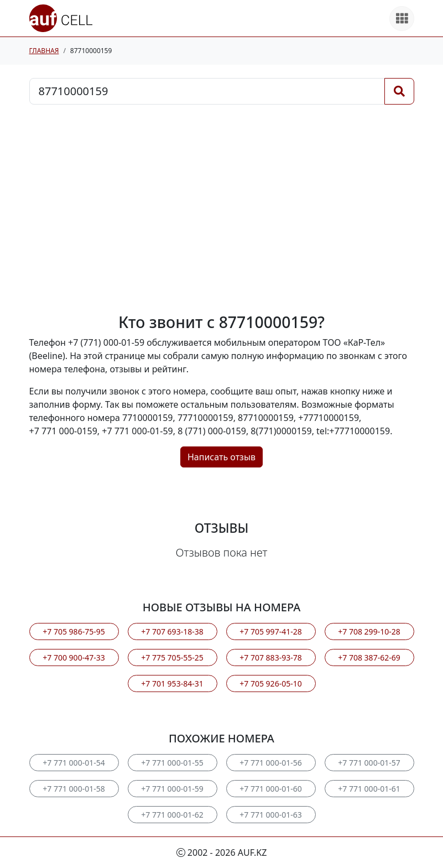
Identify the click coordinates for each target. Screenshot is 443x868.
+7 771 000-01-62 (172, 815)
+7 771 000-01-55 (172, 763)
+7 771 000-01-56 (270, 763)
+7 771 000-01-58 (74, 789)
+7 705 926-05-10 (270, 684)
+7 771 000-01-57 (369, 763)
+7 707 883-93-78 (270, 658)
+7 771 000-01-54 (74, 763)
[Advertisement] (222, 209)
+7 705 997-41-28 (270, 631)
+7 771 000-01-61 (369, 789)
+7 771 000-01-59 (172, 789)
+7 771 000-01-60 (270, 789)
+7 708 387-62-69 (369, 658)
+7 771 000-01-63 (270, 815)
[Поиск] (399, 91)
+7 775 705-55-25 (172, 658)
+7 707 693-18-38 (172, 631)
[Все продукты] (402, 19)
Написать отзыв (221, 457)
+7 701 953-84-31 (172, 684)
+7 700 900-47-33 (74, 658)
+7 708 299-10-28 (369, 631)
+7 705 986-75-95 (74, 631)
